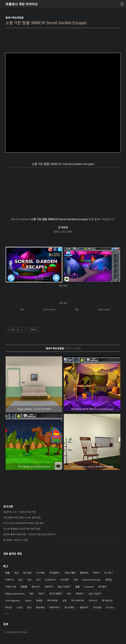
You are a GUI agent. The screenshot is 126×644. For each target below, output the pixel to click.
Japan (28, 600)
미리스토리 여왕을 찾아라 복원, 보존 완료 (23, 523)
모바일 (39, 600)
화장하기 (49, 587)
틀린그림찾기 (64, 587)
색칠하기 (80, 593)
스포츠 (19, 607)
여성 (16, 573)
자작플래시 (55, 573)
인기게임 (40, 573)
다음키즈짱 (11, 587)
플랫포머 (84, 573)
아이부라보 (52, 600)
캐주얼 (108, 580)
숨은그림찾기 (95, 593)
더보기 (6, 614)
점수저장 (27, 573)
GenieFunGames (92, 580)
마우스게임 (70, 573)
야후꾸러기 (55, 607)
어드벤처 (65, 580)
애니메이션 (107, 600)
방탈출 (24, 587)
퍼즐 (7, 573)
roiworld (89, 587)
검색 (119, 632)
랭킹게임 (40, 607)
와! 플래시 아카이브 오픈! (16, 540)
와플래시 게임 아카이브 (22, 4)
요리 (38, 580)
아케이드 (10, 580)
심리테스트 (50, 580)
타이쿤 (8, 607)
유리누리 (93, 600)
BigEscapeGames (15, 593)
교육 (69, 593)
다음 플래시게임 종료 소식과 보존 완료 (22, 517)
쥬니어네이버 (78, 600)
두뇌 (29, 580)
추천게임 (97, 607)
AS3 (29, 607)
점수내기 (36, 587)
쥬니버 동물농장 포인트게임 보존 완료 (22, 529)
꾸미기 (96, 573)
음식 (21, 580)
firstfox (110, 607)
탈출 (77, 587)
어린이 (41, 593)
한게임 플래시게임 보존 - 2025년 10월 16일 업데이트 (29, 534)
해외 (31, 593)
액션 (76, 580)
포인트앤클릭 (56, 593)
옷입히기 (84, 607)
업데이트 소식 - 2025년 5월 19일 (20, 512)
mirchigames (13, 600)
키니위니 (108, 573)
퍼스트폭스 (70, 607)
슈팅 (64, 600)
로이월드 (102, 587)
